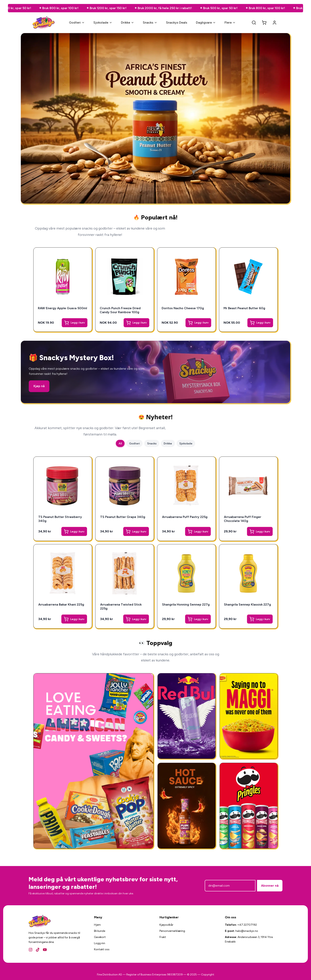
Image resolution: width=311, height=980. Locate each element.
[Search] (254, 23)
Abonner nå (270, 886)
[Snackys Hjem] (44, 23)
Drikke (128, 22)
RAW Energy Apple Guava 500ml (58, 310)
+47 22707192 (247, 925)
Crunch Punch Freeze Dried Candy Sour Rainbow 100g (121, 310)
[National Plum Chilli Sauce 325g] (187, 806)
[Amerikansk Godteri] (93, 761)
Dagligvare (206, 22)
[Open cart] (264, 23)
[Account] (275, 23)
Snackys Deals (177, 22)
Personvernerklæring (172, 931)
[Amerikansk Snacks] (249, 806)
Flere (230, 22)
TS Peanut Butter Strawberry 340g (60, 519)
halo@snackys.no (247, 931)
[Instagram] (31, 950)
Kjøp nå (39, 386)
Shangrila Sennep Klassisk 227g (247, 604)
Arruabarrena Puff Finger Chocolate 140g (243, 519)
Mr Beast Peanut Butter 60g (245, 308)
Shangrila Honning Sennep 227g (186, 604)
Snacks (150, 22)
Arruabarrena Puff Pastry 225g (185, 517)
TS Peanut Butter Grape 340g (123, 517)
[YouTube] (45, 950)
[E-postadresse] (230, 886)
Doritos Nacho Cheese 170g (183, 308)
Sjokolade (103, 22)
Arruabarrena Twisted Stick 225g (121, 606)
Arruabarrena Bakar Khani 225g (61, 604)
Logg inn (100, 943)
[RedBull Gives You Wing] (187, 716)
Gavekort (100, 937)
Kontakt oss (102, 949)
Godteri (77, 22)
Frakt (163, 937)
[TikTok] (38, 950)
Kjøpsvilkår (166, 925)
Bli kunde (100, 931)
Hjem (97, 925)
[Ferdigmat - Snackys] (249, 716)
